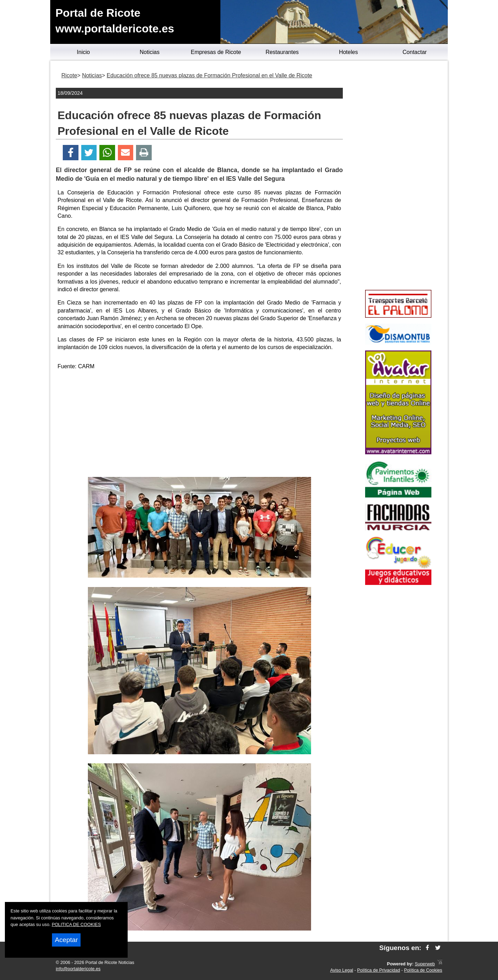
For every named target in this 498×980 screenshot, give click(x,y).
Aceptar (66, 940)
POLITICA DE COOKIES (76, 924)
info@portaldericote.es (78, 969)
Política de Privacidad (379, 970)
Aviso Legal (342, 970)
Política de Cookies (423, 970)
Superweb (425, 964)
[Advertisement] (199, 425)
